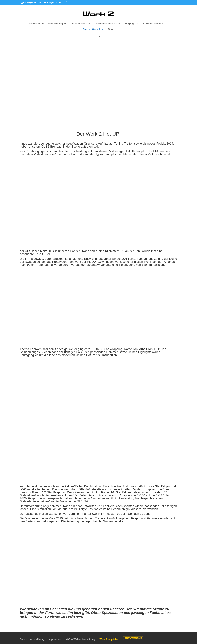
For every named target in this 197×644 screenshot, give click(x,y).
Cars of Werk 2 (92, 29)
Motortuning (56, 24)
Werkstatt (35, 24)
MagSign (130, 24)
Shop (111, 29)
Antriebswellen (152, 24)
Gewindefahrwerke (106, 24)
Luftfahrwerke (79, 24)
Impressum (55, 639)
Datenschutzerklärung (32, 639)
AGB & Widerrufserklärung (80, 639)
